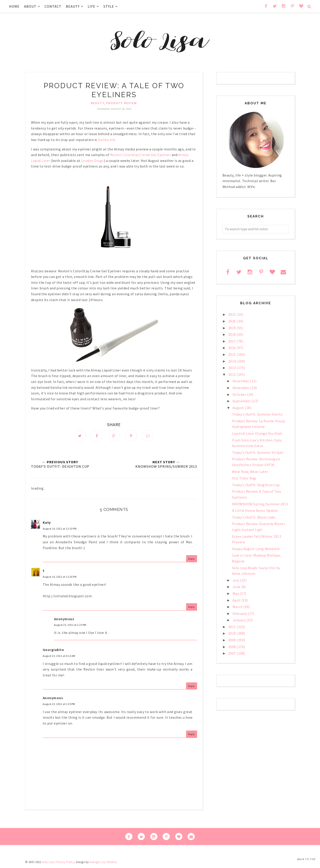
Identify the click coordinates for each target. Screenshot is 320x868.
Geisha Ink (106, 140)
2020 (233, 321)
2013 (233, 368)
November (242, 388)
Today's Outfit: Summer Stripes (258, 452)
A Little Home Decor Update (255, 510)
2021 (233, 314)
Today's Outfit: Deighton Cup (256, 485)
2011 (233, 627)
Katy (47, 523)
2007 (233, 653)
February (240, 613)
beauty (98, 103)
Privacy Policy (65, 862)
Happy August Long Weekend (256, 549)
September (242, 401)
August (239, 408)
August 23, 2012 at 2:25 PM (59, 704)
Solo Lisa (48, 862)
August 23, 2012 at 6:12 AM (59, 656)
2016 (233, 348)
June (237, 587)
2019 (233, 328)
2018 (233, 334)
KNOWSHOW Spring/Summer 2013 (260, 504)
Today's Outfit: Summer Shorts (257, 414)
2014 (233, 361)
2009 (233, 640)
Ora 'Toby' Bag (244, 478)
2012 (233, 374)
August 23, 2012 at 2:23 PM (70, 625)
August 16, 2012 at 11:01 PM (60, 577)
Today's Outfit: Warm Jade (254, 517)
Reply (192, 559)
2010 (233, 633)
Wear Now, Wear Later (250, 472)
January (239, 620)
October (240, 394)
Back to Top (306, 859)
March (238, 607)
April (237, 600)
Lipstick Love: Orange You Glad (257, 433)
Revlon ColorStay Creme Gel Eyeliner (141, 155)
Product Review (122, 103)
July (236, 580)
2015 (233, 354)
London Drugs (93, 161)
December (241, 381)
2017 (233, 341)
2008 (233, 647)
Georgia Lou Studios (103, 862)
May (236, 593)
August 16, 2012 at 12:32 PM (60, 529)
